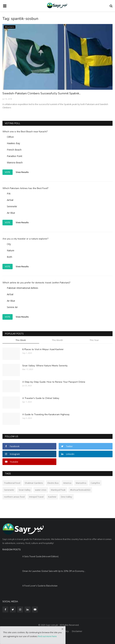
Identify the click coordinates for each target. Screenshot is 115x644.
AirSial (10, 200)
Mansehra (81, 483)
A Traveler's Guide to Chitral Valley (41, 398)
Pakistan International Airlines (23, 288)
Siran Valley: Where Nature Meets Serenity (45, 366)
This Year (94, 340)
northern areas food (14, 497)
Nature (11, 250)
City (9, 244)
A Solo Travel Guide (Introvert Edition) (40, 557)
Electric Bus (53, 483)
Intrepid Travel (36, 497)
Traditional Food (12, 483)
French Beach (14, 150)
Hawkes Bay (13, 143)
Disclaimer (77, 631)
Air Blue (11, 213)
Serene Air (12, 307)
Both (10, 257)
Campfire (95, 483)
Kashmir (52, 497)
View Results (22, 172)
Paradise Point (15, 156)
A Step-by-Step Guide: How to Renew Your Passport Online (54, 382)
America (67, 483)
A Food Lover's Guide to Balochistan (40, 586)
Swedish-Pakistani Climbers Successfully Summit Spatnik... (42, 93)
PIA (9, 194)
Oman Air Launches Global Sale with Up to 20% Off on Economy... (54, 571)
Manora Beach (15, 162)
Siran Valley (25, 490)
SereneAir (12, 206)
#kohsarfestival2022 (80, 490)
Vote (8, 172)
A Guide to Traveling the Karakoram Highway (46, 414)
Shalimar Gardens (34, 483)
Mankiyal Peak (58, 490)
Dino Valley (67, 497)
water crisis (41, 490)
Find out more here (47, 636)
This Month (57, 340)
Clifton (10, 137)
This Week (21, 340)
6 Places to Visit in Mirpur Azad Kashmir (43, 349)
